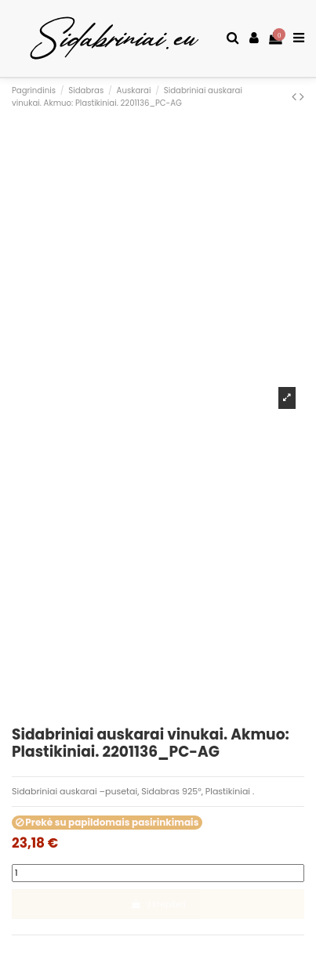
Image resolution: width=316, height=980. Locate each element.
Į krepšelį (158, 904)
